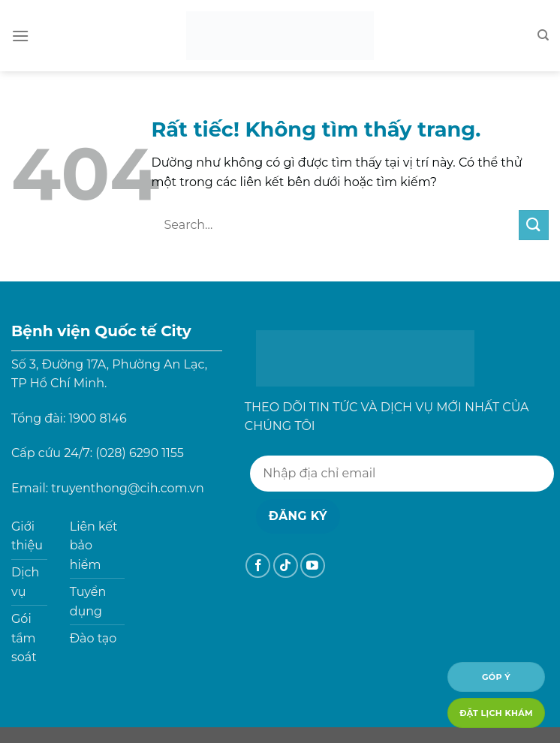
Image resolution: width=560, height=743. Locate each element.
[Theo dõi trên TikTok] (286, 566)
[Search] (543, 35)
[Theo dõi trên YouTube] (313, 566)
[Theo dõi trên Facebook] (258, 566)
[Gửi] (534, 225)
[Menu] (20, 36)
